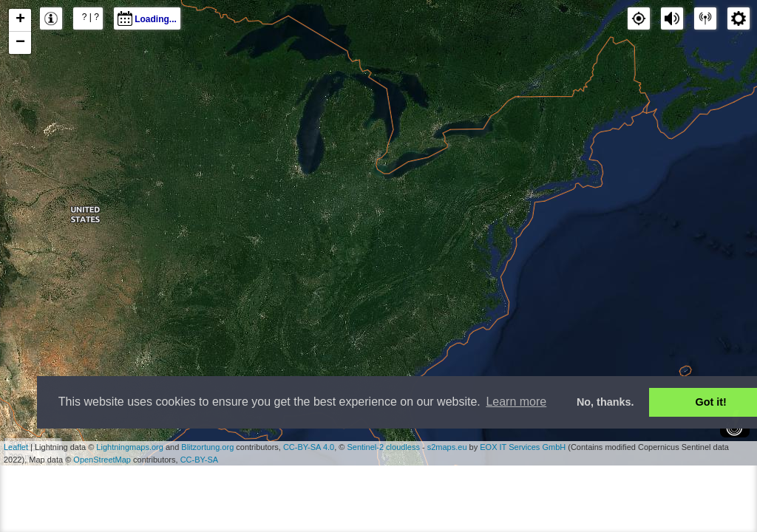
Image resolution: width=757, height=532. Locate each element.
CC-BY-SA (200, 460)
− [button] (20, 43)
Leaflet (16, 447)
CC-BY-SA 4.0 (309, 447)
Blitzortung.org (207, 447)
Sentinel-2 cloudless (383, 447)
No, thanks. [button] (605, 402)
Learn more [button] (516, 402)
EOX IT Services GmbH (523, 447)
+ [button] (20, 20)
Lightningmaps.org (130, 447)
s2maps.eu (447, 447)
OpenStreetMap (102, 460)
